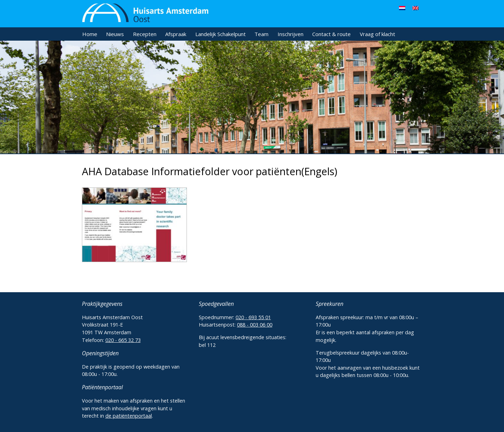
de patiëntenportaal (129, 416)
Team (261, 34)
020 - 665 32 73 (123, 340)
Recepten (145, 34)
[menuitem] (402, 8)
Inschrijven (290, 34)
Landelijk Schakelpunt (220, 34)
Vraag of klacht (377, 34)
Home (90, 34)
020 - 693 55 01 (253, 317)
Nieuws (115, 34)
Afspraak (176, 34)
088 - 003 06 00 (255, 325)
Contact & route (331, 34)
